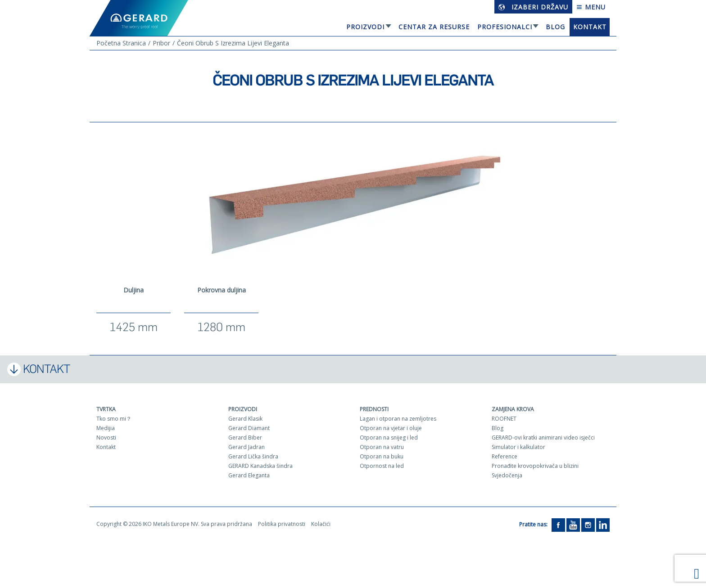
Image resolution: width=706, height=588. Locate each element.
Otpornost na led (382, 466)
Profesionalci (505, 27)
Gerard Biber (245, 438)
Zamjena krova (513, 409)
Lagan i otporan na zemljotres (398, 419)
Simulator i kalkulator (518, 447)
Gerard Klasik (245, 419)
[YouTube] (573, 524)
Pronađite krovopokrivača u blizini (535, 466)
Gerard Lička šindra (253, 456)
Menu (591, 7)
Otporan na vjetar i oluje (391, 428)
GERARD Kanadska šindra (260, 466)
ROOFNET (504, 419)
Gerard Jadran (247, 447)
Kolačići (321, 524)
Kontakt (590, 27)
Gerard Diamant (249, 428)
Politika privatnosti (282, 524)
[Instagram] (588, 524)
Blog (555, 27)
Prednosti (374, 409)
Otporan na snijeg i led (389, 438)
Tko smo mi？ (114, 419)
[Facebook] (558, 524)
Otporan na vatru (382, 447)
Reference (505, 456)
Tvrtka (106, 409)
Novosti (106, 438)
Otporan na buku (382, 456)
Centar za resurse (434, 27)
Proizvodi (365, 27)
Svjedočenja (507, 475)
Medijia (106, 428)
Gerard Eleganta (249, 475)
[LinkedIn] (603, 524)
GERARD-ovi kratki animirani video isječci (543, 438)
